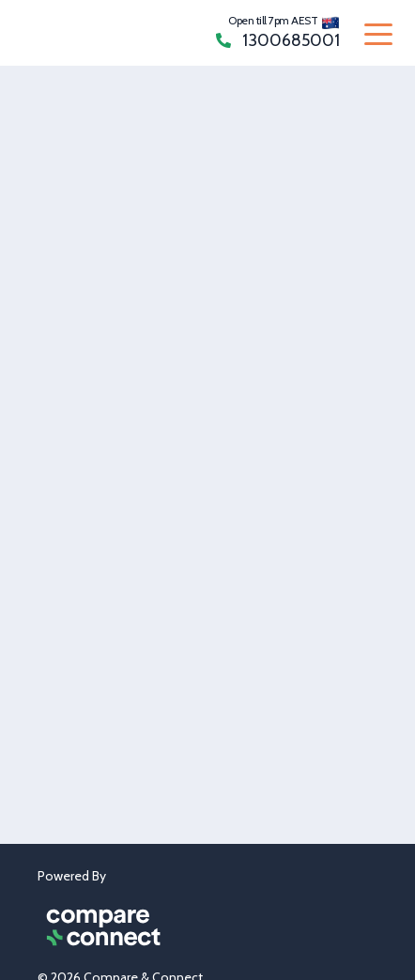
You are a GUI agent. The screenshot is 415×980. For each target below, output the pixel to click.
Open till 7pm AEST (273, 20)
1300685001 (278, 40)
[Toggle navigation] (378, 33)
